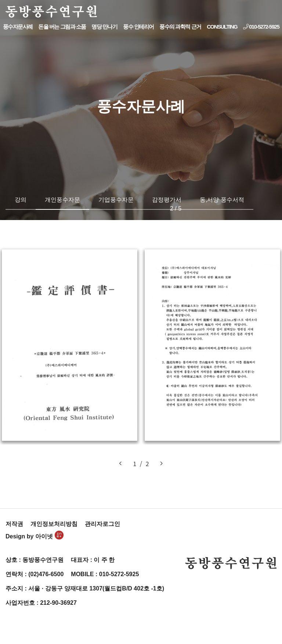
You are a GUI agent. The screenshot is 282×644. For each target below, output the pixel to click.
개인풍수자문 (62, 200)
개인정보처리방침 (54, 524)
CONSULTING (222, 27)
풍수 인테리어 (138, 27)
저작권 (14, 524)
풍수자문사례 (18, 27)
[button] (120, 464)
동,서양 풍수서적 (222, 200)
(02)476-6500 (46, 574)
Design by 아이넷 (35, 536)
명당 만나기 (104, 27)
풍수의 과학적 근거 (180, 27)
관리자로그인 (102, 524)
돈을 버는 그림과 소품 (62, 27)
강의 (21, 200)
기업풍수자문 (116, 200)
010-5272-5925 (261, 27)
